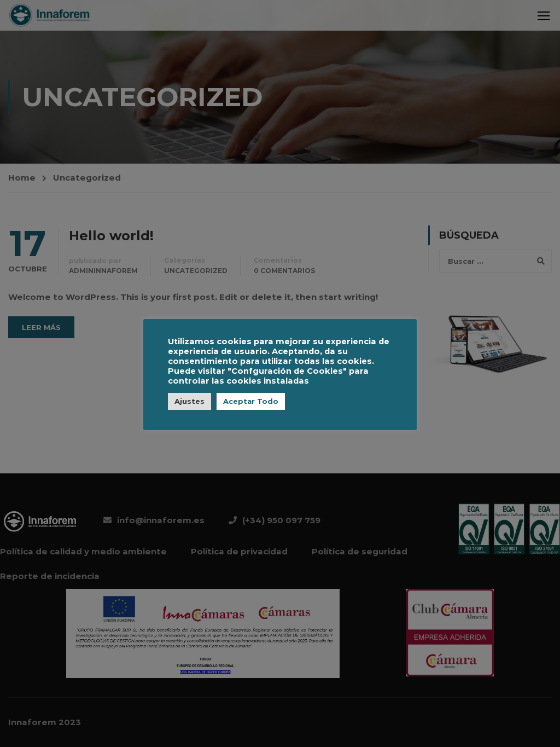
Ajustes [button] (189, 401)
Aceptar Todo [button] (251, 401)
